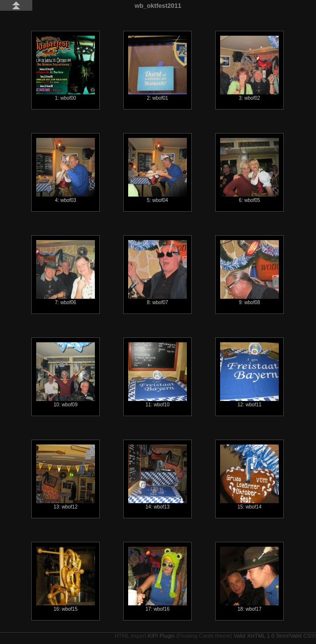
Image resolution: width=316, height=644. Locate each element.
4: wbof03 (66, 170)
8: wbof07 (158, 273)
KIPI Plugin (161, 636)
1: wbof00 (66, 68)
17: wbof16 (158, 579)
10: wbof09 (66, 375)
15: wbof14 (249, 477)
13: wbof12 (66, 477)
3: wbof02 (249, 68)
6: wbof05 (249, 170)
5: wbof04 (158, 170)
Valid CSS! (303, 636)
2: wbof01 (158, 68)
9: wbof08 (249, 273)
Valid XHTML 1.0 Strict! (262, 636)
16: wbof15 (66, 579)
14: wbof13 (158, 477)
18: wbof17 (249, 579)
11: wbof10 (158, 375)
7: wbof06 (66, 273)
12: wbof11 (249, 375)
